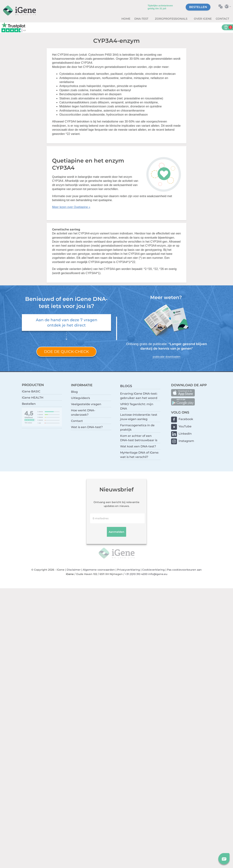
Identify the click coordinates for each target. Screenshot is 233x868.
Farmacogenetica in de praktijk (137, 427)
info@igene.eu (158, 574)
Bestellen (198, 7)
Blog (74, 392)
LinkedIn (185, 434)
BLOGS (126, 386)
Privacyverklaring (129, 570)
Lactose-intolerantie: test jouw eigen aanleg (139, 417)
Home (126, 19)
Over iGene (203, 19)
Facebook (186, 419)
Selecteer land (229, 6)
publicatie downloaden (166, 357)
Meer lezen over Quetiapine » (71, 207)
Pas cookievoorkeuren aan (184, 570)
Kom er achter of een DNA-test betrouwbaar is (139, 438)
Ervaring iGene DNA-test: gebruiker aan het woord (139, 396)
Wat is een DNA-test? (87, 427)
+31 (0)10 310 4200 (136, 574)
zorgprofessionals (171, 19)
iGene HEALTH (33, 398)
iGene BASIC (31, 391)
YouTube (185, 426)
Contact (222, 19)
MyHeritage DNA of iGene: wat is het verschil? (140, 455)
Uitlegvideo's (80, 398)
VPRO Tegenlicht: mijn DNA (137, 406)
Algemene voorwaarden (99, 570)
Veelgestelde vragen (86, 404)
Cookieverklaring (153, 570)
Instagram (186, 441)
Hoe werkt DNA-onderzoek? (83, 413)
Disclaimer (74, 570)
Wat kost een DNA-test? (138, 446)
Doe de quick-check (66, 352)
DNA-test (142, 19)
